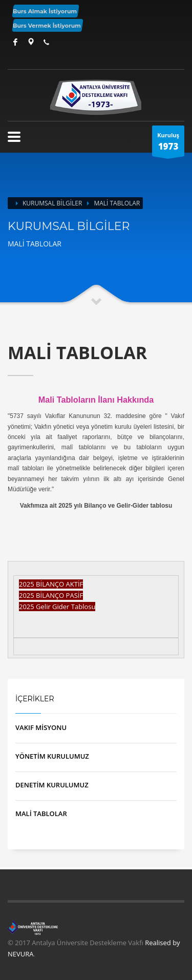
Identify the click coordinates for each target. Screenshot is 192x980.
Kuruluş (168, 144)
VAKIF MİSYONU (41, 727)
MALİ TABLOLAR (41, 814)
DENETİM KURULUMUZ (52, 785)
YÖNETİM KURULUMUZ (52, 756)
